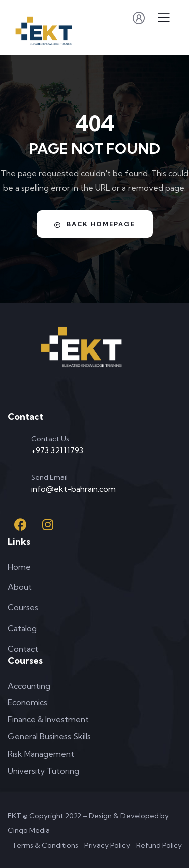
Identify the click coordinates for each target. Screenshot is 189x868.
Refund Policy (159, 845)
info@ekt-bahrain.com (74, 489)
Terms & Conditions (45, 845)
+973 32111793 (57, 450)
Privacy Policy (107, 845)
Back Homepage (95, 224)
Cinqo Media (29, 830)
